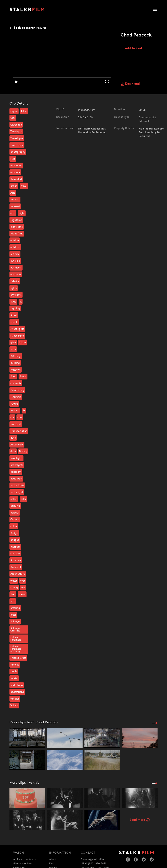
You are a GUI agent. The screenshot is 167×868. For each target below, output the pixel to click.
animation (16, 166)
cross (13, 615)
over (23, 581)
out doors (16, 275)
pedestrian (17, 685)
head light (16, 479)
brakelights (17, 465)
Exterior (15, 281)
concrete (15, 554)
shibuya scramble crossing (16, 649)
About (53, 859)
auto (13, 438)
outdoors (15, 247)
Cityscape (16, 125)
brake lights (17, 486)
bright (22, 343)
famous (15, 665)
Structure (16, 560)
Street (14, 315)
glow (13, 343)
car (12, 417)
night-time (17, 227)
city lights (16, 295)
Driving (23, 451)
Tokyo (24, 111)
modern (15, 411)
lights (14, 288)
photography (18, 152)
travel (24, 186)
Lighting (15, 309)
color (23, 499)
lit (21, 302)
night (22, 213)
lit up (13, 302)
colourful (15, 506)
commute (16, 383)
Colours (15, 520)
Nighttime (16, 220)
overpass (15, 547)
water (14, 581)
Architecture (18, 574)
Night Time (17, 234)
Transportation (19, 431)
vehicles (15, 699)
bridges (15, 540)
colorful (15, 513)
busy (13, 349)
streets (14, 322)
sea (23, 588)
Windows (16, 370)
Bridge (14, 533)
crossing (15, 608)
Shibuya (15, 622)
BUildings (16, 356)
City (13, 118)
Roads (23, 377)
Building (15, 363)
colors (14, 526)
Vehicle (14, 706)
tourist (14, 678)
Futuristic (16, 397)
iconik (14, 672)
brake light (17, 492)
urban (14, 186)
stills (13, 159)
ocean (22, 594)
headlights (16, 458)
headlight (16, 472)
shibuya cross (18, 658)
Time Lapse (17, 145)
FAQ (52, 864)
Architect (16, 567)
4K (24, 411)
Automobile (17, 445)
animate (15, 172)
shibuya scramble (16, 639)
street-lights (17, 336)
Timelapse (16, 132)
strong (14, 588)
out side (15, 254)
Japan (14, 111)
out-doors (16, 268)
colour (14, 499)
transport (16, 424)
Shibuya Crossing (15, 630)
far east (15, 200)
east (13, 213)
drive (13, 451)
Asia (13, 193)
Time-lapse (17, 138)
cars (20, 417)
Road (13, 377)
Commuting (17, 390)
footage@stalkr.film (92, 859)
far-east (15, 206)
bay (13, 601)
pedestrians (17, 692)
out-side (15, 261)
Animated (16, 179)
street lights (17, 329)
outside (15, 240)
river (13, 594)
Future (14, 404)
